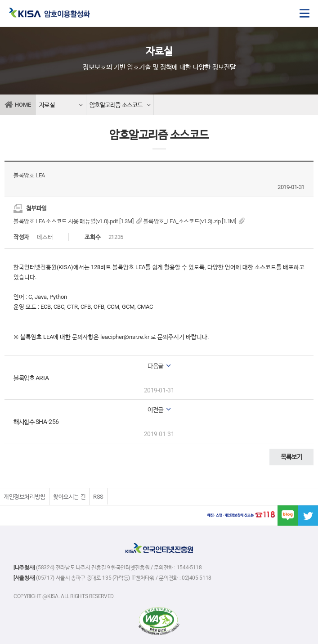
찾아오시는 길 (69, 497)
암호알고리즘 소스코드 (120, 105)
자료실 (61, 105)
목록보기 (291, 457)
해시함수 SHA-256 (36, 422)
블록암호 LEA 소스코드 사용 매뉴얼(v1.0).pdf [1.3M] (78, 221)
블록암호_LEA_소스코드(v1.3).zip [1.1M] (194, 221)
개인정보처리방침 (25, 497)
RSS (98, 497)
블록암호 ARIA (31, 378)
